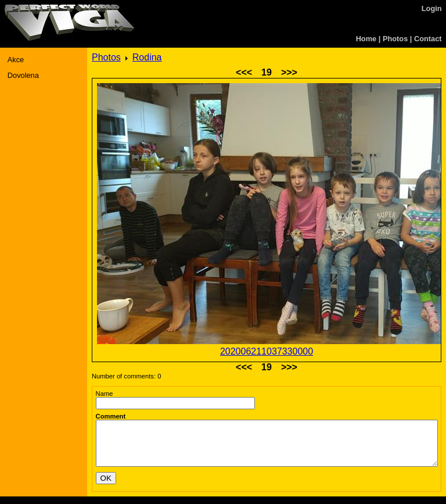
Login (432, 8)
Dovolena (23, 75)
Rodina (147, 57)
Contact (428, 39)
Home (366, 39)
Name (105, 394)
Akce (16, 60)
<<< (244, 72)
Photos (395, 39)
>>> (289, 72)
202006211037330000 (267, 351)
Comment (111, 416)
